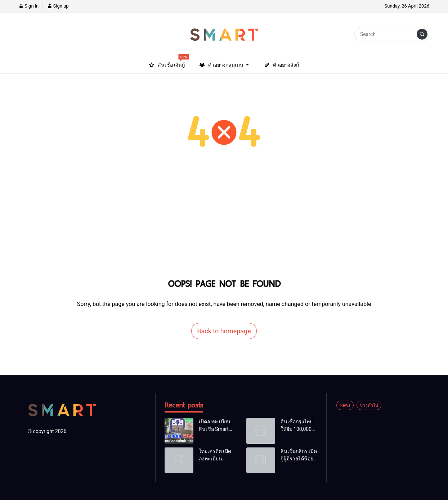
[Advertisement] (224, 221)
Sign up (58, 6)
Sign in (29, 6)
